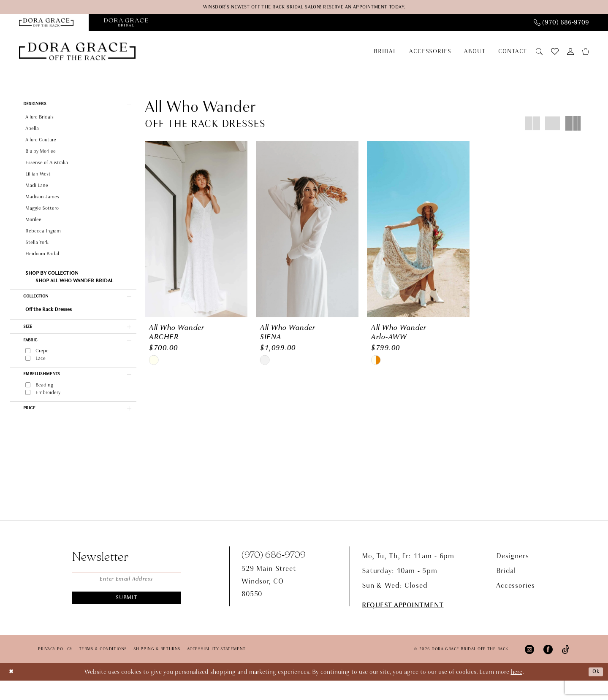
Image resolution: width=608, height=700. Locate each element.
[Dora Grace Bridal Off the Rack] (77, 54)
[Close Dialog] (12, 691)
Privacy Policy (55, 668)
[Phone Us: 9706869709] (561, 23)
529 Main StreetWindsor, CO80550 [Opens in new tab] (269, 601)
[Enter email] (126, 599)
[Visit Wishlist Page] (555, 54)
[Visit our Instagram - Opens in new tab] (529, 668)
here (517, 691)
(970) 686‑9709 (274, 573)
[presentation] (196, 233)
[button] (570, 53)
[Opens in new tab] (126, 23)
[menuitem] (561, 23)
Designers (513, 575)
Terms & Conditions (103, 668)
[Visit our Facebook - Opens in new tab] (548, 668)
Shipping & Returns (157, 668)
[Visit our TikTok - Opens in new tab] (566, 668)
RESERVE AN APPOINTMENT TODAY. (374, 8)
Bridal (506, 590)
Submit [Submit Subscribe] (127, 620)
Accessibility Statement (216, 668)
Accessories (515, 605)
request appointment (403, 625)
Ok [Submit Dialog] (595, 691)
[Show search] (539, 53)
